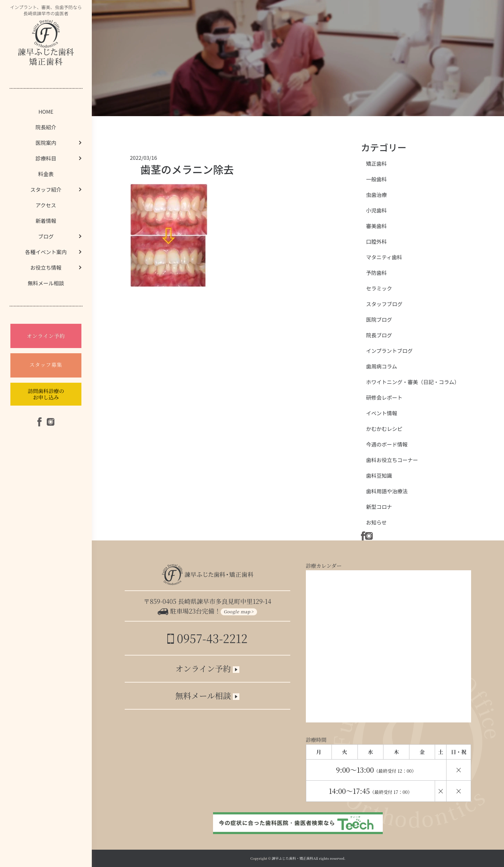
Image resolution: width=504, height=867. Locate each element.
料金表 (46, 174)
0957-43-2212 (207, 638)
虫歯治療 (377, 195)
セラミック (379, 288)
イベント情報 (382, 413)
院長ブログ (379, 335)
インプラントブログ (390, 351)
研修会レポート (384, 397)
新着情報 (46, 221)
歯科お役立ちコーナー (392, 460)
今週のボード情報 (387, 444)
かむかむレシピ (384, 429)
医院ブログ (379, 319)
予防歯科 (377, 273)
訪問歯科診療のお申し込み (46, 394)
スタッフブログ (384, 304)
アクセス (46, 205)
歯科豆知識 (379, 475)
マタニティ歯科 (384, 257)
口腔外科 (377, 241)
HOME (46, 111)
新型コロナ (379, 507)
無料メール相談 (46, 283)
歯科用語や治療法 (387, 491)
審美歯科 (377, 226)
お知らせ (377, 522)
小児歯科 (377, 210)
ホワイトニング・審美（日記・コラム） (413, 382)
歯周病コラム (382, 366)
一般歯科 (377, 179)
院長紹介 (46, 127)
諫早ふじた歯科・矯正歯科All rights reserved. (309, 858)
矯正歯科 (377, 163)
